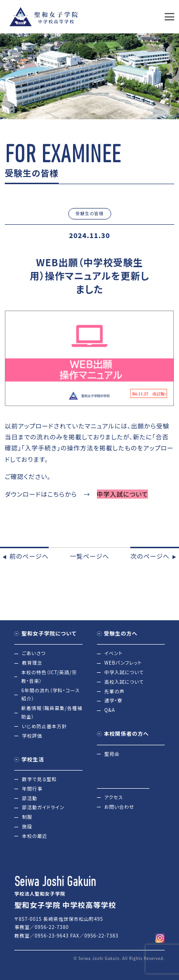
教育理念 (32, 663)
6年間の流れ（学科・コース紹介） (51, 695)
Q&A (110, 710)
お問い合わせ (120, 807)
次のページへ (155, 556)
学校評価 (32, 736)
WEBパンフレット (123, 663)
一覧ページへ (89, 556)
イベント (114, 653)
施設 (27, 826)
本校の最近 (35, 836)
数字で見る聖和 (39, 779)
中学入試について (124, 672)
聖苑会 (112, 754)
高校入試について (124, 682)
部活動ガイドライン (43, 807)
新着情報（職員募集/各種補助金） (52, 712)
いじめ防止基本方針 (44, 726)
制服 (27, 817)
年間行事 (32, 789)
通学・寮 (114, 700)
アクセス (114, 797)
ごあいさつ (34, 653)
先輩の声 (115, 691)
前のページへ (24, 556)
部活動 (30, 798)
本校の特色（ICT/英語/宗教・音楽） (49, 677)
